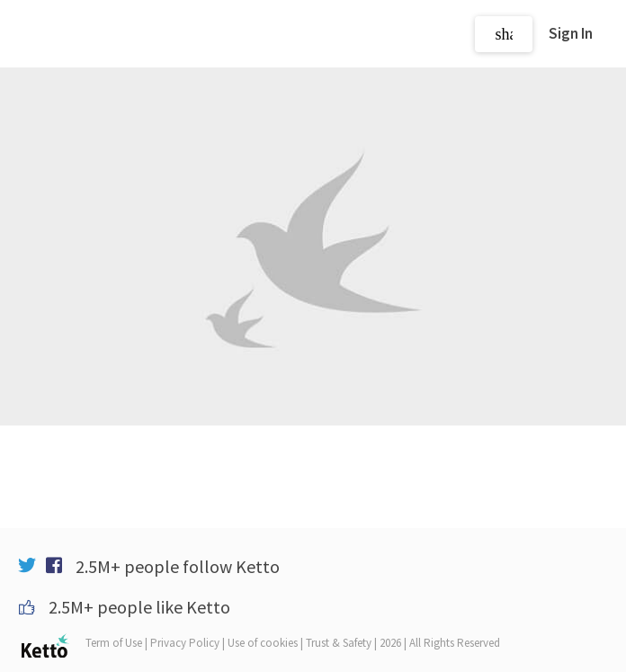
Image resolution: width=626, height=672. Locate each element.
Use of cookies (263, 643)
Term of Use (114, 643)
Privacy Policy (185, 643)
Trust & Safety (339, 643)
